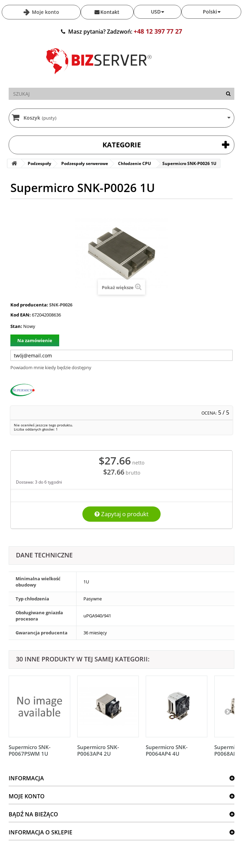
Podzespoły (39, 163)
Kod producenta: (29, 305)
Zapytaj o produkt (121, 514)
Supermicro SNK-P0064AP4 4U (167, 750)
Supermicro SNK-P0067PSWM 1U (30, 750)
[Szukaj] (228, 94)
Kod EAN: (21, 315)
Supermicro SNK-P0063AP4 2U (98, 750)
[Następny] (227, 711)
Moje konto (45, 12)
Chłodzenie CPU (134, 163)
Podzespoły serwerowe (85, 163)
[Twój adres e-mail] (121, 355)
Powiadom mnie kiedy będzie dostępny (51, 367)
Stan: (16, 326)
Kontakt (110, 12)
